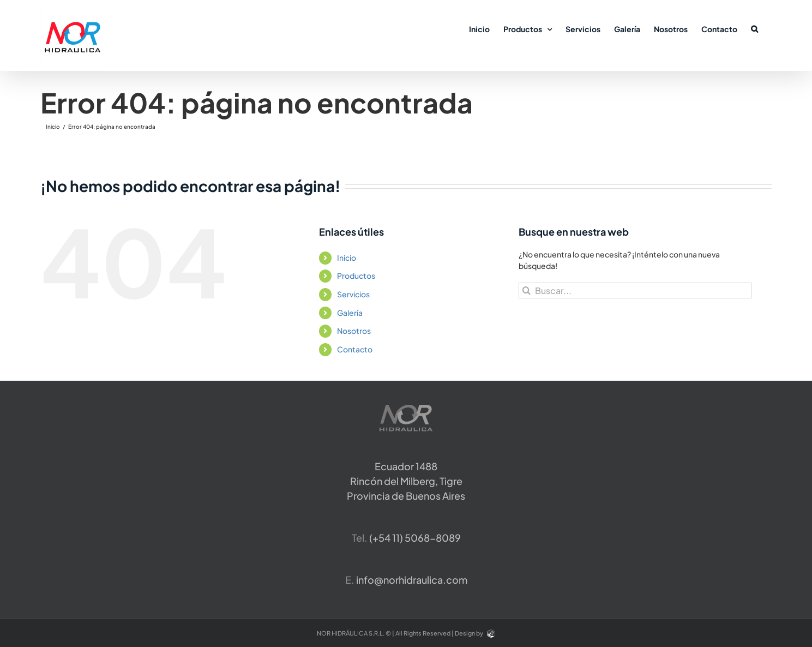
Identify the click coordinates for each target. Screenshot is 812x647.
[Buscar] (527, 290)
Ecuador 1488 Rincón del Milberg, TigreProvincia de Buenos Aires (406, 481)
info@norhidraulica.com (412, 580)
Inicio (347, 257)
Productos (356, 275)
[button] (754, 28)
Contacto (355, 349)
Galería (350, 313)
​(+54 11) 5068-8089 (415, 538)
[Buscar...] (635, 290)
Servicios (353, 294)
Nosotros (354, 331)
